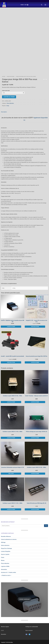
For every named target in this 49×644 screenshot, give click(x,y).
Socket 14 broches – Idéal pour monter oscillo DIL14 (36, 393)
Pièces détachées (11, 74)
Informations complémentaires (9, 281)
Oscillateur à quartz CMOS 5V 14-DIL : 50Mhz (13, 429)
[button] (11, 324)
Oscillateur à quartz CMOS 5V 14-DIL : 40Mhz (13, 500)
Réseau (3, 558)
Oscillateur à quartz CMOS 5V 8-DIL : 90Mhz (36, 465)
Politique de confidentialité (32, 624)
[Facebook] (26, 632)
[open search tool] (42, 5)
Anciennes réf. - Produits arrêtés (9, 570)
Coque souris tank (6, 88)
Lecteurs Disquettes (6, 549)
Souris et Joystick (5, 552)
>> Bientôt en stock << (6, 573)
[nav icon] (45, 5)
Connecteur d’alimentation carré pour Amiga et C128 (13, 465)
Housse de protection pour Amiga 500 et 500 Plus (36, 353)
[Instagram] (28, 632)
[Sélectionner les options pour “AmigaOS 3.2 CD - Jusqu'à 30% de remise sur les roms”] (35, 324)
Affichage (3, 540)
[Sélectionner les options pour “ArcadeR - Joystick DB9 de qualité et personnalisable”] (11, 360)
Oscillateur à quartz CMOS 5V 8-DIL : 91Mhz (13, 393)
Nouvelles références (6, 534)
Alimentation (4, 567)
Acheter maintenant (24, 596)
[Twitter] (30, 632)
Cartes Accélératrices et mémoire (9, 537)
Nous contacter (29, 628)
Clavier (3, 555)
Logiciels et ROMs (5, 564)
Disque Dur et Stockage (6, 546)
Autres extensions (5, 543)
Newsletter (4, 632)
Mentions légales (5, 624)
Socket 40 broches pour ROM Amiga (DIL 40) (36, 500)
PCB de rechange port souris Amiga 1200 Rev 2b (36, 429)
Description (4, 109)
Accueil (4, 74)
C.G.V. (2, 628)
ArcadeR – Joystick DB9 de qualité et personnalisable (13, 353)
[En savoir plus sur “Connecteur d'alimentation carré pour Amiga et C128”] (11, 471)
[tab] (24, 192)
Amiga (8, 103)
